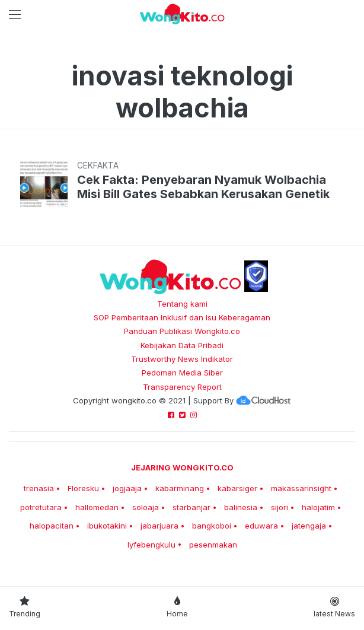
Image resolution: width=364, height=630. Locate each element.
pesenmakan (213, 545)
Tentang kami (182, 304)
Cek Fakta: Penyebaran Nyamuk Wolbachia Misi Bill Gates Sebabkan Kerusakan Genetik (203, 187)
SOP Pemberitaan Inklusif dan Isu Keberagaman (182, 317)
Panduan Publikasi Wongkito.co (182, 331)
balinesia (241, 507)
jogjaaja (127, 488)
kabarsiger (237, 488)
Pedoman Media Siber (182, 373)
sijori (280, 507)
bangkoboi (212, 526)
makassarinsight (301, 488)
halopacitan (52, 526)
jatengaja (309, 526)
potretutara (41, 507)
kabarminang (180, 488)
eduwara (261, 526)
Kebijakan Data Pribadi (182, 345)
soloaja (146, 507)
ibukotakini (107, 526)
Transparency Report (182, 387)
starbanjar (191, 507)
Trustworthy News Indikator (182, 359)
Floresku (83, 488)
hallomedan (97, 507)
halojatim (318, 507)
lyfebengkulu (151, 545)
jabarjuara (159, 526)
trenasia (39, 488)
